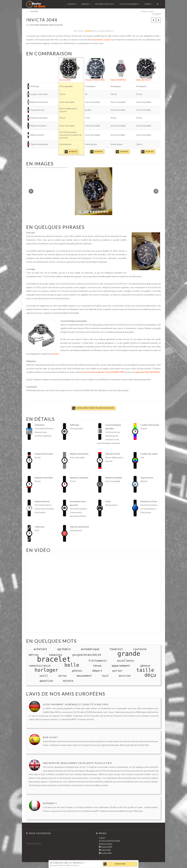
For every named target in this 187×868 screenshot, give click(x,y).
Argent (36, 25)
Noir (61, 25)
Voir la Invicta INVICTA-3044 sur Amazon (95, 408)
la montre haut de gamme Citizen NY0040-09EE (103, 372)
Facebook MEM (106, 847)
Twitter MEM (105, 850)
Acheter (73, 151)
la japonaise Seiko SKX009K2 (147, 372)
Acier (32, 25)
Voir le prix (120, 864)
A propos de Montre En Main (110, 841)
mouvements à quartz (101, 40)
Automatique (44, 25)
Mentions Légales (106, 844)
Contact (102, 838)
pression (55, 354)
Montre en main (34, 843)
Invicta (57, 25)
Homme (51, 25)
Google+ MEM (105, 853)
